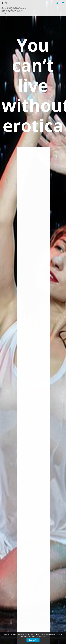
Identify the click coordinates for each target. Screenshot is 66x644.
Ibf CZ (4, 3)
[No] (64, 639)
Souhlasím (33, 640)
